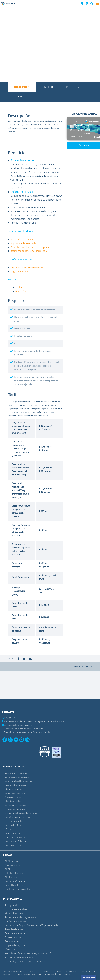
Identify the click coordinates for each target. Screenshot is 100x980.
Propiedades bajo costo (16, 945)
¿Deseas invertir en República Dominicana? (24, 729)
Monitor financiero (14, 913)
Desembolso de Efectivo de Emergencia (30, 247)
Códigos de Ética (13, 845)
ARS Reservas (11, 861)
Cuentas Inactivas (13, 825)
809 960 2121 (11, 718)
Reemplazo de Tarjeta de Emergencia (29, 251)
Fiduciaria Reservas (14, 873)
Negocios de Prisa (19, 272)
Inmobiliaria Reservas (15, 885)
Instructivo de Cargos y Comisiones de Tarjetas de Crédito (32, 925)
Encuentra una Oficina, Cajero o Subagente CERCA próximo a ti (34, 721)
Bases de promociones (16, 933)
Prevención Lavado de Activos (19, 957)
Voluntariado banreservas (17, 777)
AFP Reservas (11, 869)
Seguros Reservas (13, 865)
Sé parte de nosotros (15, 793)
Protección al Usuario (15, 937)
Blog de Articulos (13, 801)
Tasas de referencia (14, 929)
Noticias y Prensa (13, 797)
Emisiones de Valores (15, 821)
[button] (92, 4)
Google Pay (21, 291)
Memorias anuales (13, 789)
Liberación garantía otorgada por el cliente (25, 961)
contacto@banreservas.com (18, 725)
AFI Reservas (11, 877)
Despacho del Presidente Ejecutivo (21, 813)
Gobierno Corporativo (16, 837)
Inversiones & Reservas (16, 881)
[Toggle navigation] (97, 4)
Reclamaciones (12, 941)
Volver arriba (83, 667)
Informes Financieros (15, 833)
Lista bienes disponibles (16, 909)
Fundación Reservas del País (18, 889)
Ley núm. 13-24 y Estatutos (17, 817)
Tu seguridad (11, 905)
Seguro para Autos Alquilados (25, 243)
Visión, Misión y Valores (16, 773)
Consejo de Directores (16, 805)
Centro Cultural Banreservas (18, 781)
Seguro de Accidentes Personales (27, 268)
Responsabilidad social (16, 785)
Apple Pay (20, 288)
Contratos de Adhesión (16, 841)
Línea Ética (10, 949)
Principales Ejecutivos (15, 809)
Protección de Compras (22, 240)
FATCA (8, 829)
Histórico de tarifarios (15, 921)
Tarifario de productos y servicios (21, 917)
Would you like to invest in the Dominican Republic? (28, 732)
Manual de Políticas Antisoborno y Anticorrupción (29, 953)
